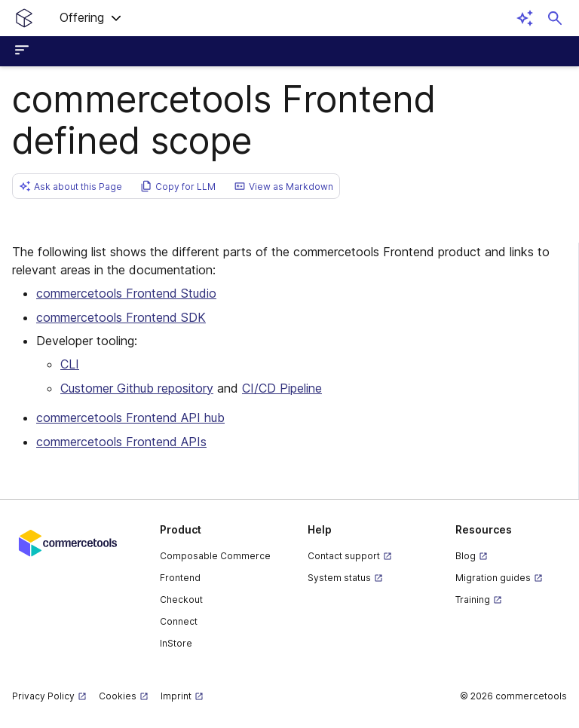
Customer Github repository (137, 388)
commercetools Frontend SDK (121, 317)
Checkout (181, 600)
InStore (176, 643)
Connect (179, 621)
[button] (91, 18)
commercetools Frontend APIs (121, 442)
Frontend (180, 578)
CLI (70, 364)
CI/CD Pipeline (282, 388)
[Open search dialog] (555, 18)
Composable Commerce (215, 556)
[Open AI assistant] (525, 18)
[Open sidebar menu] (24, 51)
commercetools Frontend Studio (126, 293)
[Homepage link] (24, 18)
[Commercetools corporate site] (68, 542)
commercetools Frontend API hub (130, 418)
